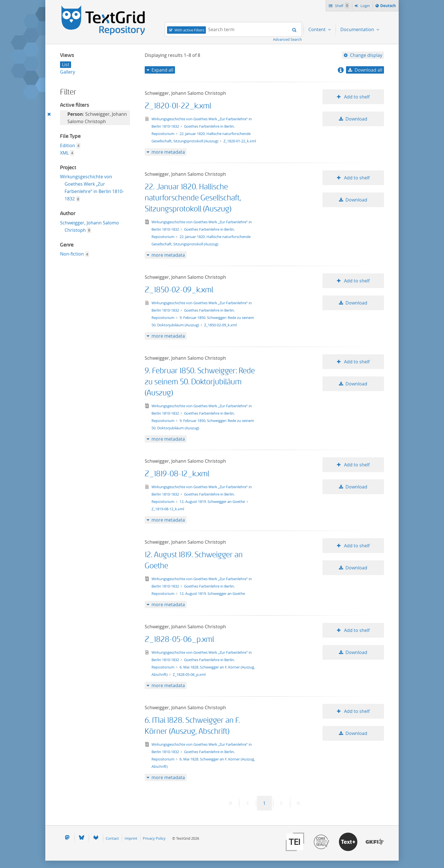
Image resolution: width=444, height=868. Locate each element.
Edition (68, 145)
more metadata (168, 152)
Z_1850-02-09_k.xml (179, 290)
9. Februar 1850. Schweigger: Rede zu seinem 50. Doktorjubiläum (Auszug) (200, 382)
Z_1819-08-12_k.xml (177, 474)
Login (365, 6)
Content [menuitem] (318, 29)
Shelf (342, 6)
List (66, 65)
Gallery (68, 72)
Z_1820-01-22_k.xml (178, 106)
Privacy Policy (154, 838)
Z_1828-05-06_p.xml (179, 639)
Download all (368, 70)
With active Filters (189, 30)
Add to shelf (356, 97)
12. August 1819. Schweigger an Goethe (213, 501)
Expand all (162, 70)
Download (356, 119)
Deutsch (388, 7)
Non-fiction (72, 254)
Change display (366, 55)
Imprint (131, 838)
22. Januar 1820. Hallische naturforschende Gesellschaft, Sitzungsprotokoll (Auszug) (193, 198)
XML (65, 153)
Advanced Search (287, 39)
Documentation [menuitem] (358, 29)
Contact (112, 838)
